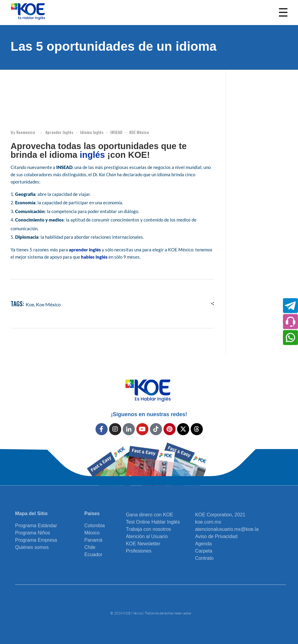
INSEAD (116, 132)
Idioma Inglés (92, 132)
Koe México (48, 304)
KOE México (139, 132)
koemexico (26, 132)
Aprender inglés (59, 132)
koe (30, 304)
